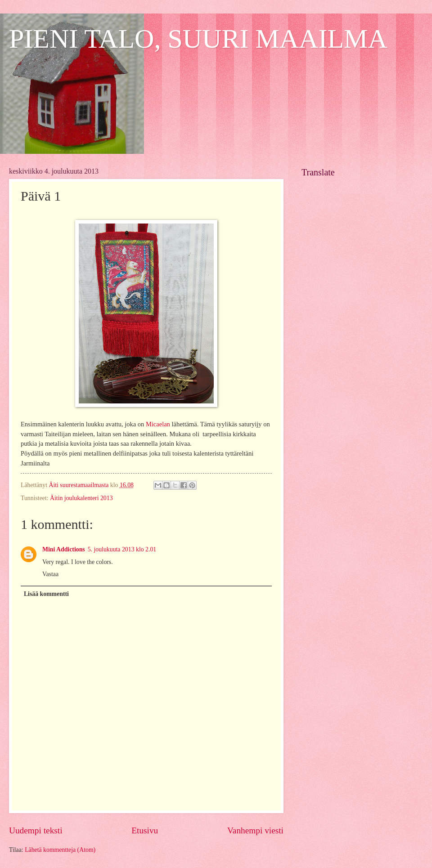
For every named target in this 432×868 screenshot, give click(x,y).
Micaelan (158, 424)
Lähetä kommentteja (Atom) (60, 850)
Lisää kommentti (46, 594)
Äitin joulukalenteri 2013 (81, 498)
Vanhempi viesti (255, 830)
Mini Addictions (64, 549)
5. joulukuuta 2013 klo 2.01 (122, 549)
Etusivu (145, 830)
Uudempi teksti (36, 830)
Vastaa (50, 574)
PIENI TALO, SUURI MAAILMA (198, 39)
